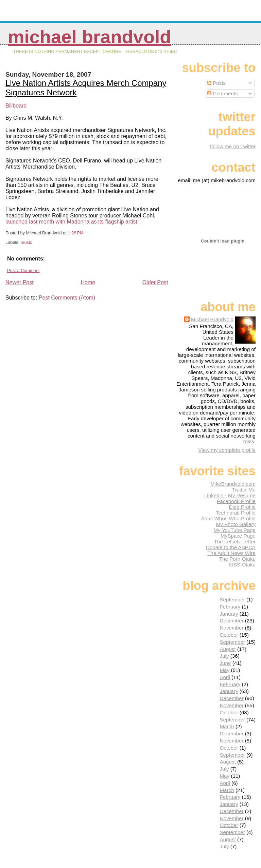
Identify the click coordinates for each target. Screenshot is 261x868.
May (224, 670)
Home (88, 282)
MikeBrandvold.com (233, 484)
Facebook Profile (236, 501)
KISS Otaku (242, 565)
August (228, 649)
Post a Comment (23, 271)
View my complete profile (227, 450)
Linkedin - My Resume (230, 495)
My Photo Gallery (236, 524)
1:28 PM (76, 233)
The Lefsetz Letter (235, 542)
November (231, 628)
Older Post (155, 282)
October (229, 635)
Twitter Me (244, 490)
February (230, 607)
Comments (223, 93)
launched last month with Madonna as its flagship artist (71, 222)
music (26, 242)
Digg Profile (242, 507)
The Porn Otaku (237, 559)
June (225, 663)
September (232, 600)
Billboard (16, 106)
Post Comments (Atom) (67, 298)
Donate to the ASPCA (231, 547)
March (227, 726)
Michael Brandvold (90, 37)
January (229, 614)
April (225, 677)
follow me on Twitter (233, 146)
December (231, 621)
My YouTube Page (234, 530)
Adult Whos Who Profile (228, 518)
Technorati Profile (236, 513)
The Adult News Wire (231, 553)
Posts (216, 83)
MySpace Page (238, 536)
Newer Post (20, 282)
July (224, 656)
